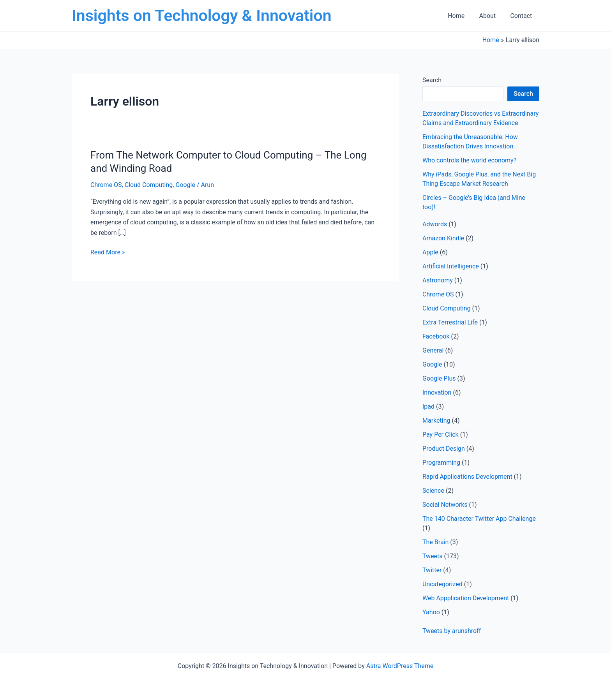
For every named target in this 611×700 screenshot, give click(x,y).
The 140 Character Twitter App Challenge (479, 519)
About (490, 16)
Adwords (435, 224)
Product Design (444, 449)
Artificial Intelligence (451, 266)
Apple (430, 252)
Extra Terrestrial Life (450, 322)
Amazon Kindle (443, 238)
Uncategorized (442, 584)
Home (461, 16)
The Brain (435, 542)
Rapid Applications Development (467, 477)
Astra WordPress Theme (400, 666)
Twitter (432, 570)
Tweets (433, 556)
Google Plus (439, 378)
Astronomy (438, 280)
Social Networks (445, 505)
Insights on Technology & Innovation (202, 16)
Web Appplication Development (466, 598)
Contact (522, 16)
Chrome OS (106, 185)
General (433, 350)
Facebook (436, 336)
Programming (441, 463)
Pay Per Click (441, 435)
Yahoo (431, 612)
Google (185, 185)
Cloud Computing (149, 185)
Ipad (428, 406)
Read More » (108, 252)
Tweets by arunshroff (452, 631)
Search (432, 80)
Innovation (437, 392)
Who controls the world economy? (469, 160)
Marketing (436, 421)
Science (433, 491)
